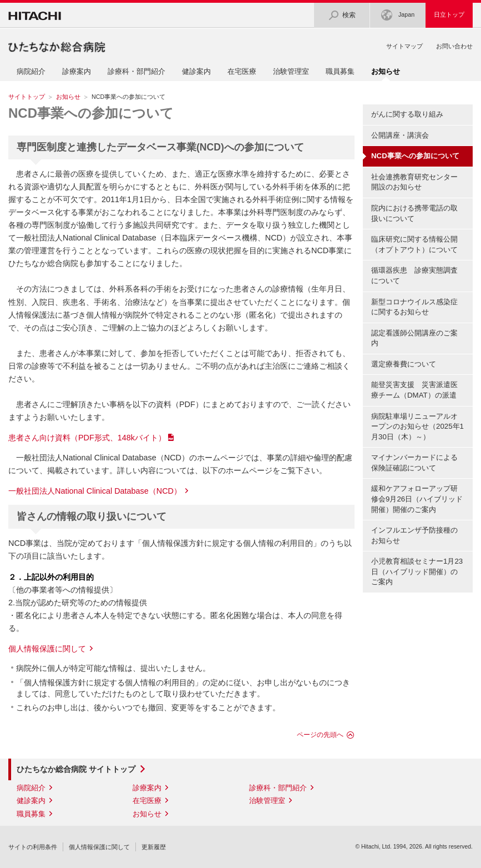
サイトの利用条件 (33, 847)
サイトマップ (404, 46)
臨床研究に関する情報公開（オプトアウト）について (414, 244)
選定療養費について (404, 364)
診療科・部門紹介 (136, 71)
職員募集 (340, 71)
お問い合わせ (454, 46)
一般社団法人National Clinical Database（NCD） (95, 491)
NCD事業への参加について (91, 113)
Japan (398, 15)
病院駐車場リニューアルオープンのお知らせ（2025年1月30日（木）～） (417, 427)
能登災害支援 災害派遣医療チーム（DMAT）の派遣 (414, 390)
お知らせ (68, 97)
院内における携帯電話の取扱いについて (414, 213)
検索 (342, 15)
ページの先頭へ (320, 735)
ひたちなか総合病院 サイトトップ (76, 769)
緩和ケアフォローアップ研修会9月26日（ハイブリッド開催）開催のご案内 (417, 499)
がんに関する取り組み (407, 114)
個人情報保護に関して (47, 649)
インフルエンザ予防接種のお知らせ (414, 535)
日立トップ (449, 14)
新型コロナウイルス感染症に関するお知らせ (414, 307)
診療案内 (77, 71)
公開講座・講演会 (400, 135)
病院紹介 (31, 71)
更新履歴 (154, 847)
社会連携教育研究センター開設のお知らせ (414, 182)
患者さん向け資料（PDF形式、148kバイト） (87, 438)
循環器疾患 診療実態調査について (414, 275)
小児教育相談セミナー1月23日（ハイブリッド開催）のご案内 (417, 571)
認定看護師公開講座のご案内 (414, 338)
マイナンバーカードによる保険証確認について (414, 463)
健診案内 (196, 71)
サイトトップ (27, 97)
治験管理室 (291, 71)
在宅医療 (242, 71)
